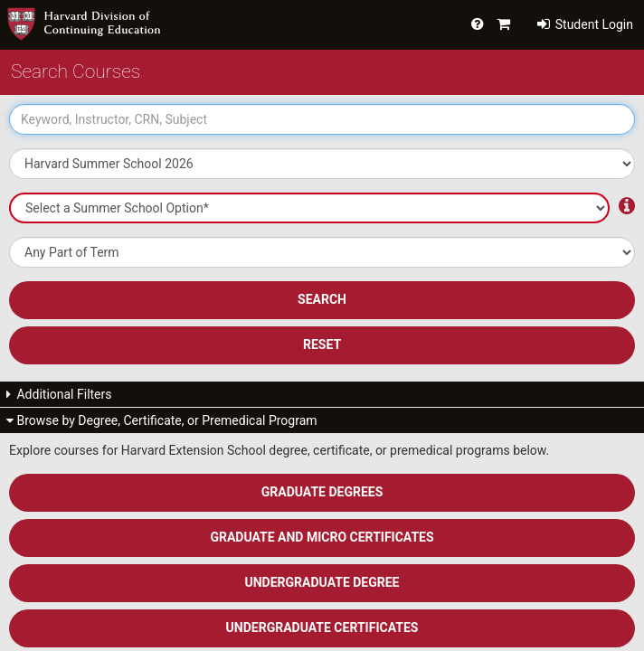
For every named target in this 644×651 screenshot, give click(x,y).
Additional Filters (59, 394)
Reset (322, 344)
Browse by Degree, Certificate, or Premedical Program (162, 420)
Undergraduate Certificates (322, 627)
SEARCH (322, 299)
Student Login (585, 24)
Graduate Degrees (322, 492)
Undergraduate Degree (322, 582)
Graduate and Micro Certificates (322, 537)
